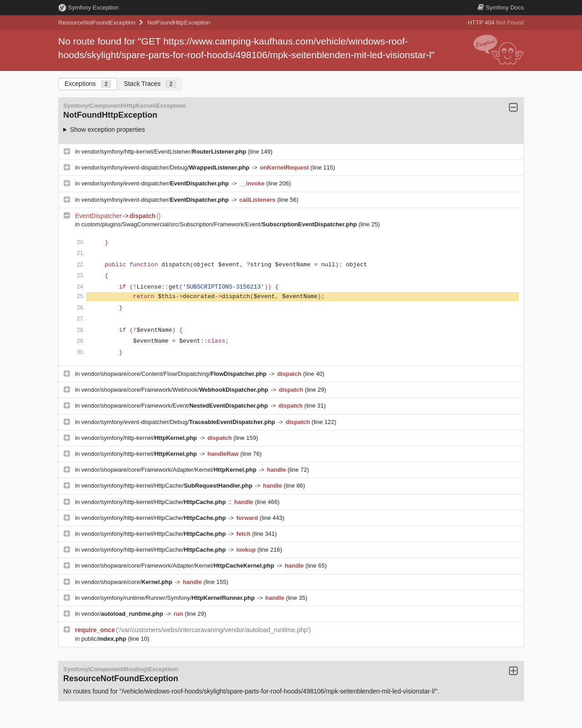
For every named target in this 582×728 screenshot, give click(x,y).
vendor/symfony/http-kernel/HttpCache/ (168, 486)
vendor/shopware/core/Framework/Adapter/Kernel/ (170, 470)
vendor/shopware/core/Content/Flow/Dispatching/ (175, 374)
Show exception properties (108, 130)
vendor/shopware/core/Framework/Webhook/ (176, 390)
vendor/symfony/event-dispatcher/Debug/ (166, 167)
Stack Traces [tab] (150, 84)
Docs (501, 7)
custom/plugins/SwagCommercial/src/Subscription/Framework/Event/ (220, 224)
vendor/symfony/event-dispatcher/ (156, 183)
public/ (105, 639)
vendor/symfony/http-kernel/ (140, 438)
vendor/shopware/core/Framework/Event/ (176, 406)
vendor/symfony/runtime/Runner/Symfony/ (169, 598)
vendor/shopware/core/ (128, 582)
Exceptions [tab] (88, 84)
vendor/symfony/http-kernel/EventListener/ (165, 152)
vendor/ (123, 614)
